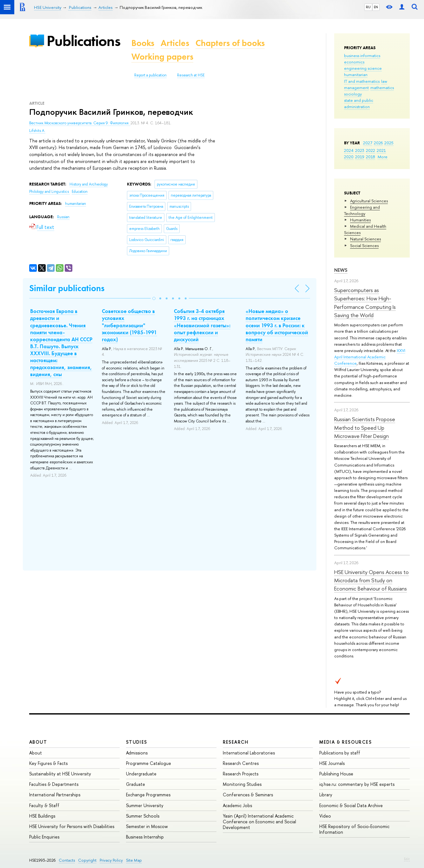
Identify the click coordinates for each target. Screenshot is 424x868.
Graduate (136, 784)
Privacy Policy (111, 860)
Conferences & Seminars (248, 795)
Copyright (87, 860)
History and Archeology (89, 184)
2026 (378, 143)
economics (354, 62)
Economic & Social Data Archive (351, 805)
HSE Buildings (42, 816)
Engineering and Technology (362, 210)
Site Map (134, 860)
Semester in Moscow (147, 826)
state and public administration (359, 103)
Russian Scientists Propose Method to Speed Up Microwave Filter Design (365, 427)
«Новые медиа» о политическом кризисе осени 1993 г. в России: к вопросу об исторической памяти (277, 325)
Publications (83, 41)
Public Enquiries (44, 837)
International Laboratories (249, 753)
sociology (353, 94)
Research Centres (241, 763)
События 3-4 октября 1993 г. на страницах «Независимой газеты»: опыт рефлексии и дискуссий (202, 325)
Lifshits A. (37, 131)
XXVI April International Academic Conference (370, 357)
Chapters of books (230, 43)
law (384, 81)
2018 (371, 157)
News (341, 270)
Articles (175, 43)
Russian (63, 217)
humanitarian (356, 75)
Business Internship (145, 837)
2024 (349, 150)
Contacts (67, 860)
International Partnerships (55, 795)
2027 (368, 143)
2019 (360, 157)
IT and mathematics (362, 81)
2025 (389, 143)
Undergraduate (141, 774)
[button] (154, 298)
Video (325, 816)
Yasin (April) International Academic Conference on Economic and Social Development (259, 822)
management (356, 88)
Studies (137, 742)
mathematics (382, 88)
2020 (349, 157)
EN (376, 7)
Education (80, 192)
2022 (371, 150)
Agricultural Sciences (369, 201)
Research (236, 742)
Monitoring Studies (242, 784)
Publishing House (336, 774)
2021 (381, 150)
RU (368, 7)
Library (326, 795)
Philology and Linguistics (50, 192)
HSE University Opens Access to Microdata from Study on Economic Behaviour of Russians (371, 580)
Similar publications (67, 288)
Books (143, 43)
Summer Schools (143, 816)
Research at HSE (191, 75)
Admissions (137, 753)
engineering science (363, 68)
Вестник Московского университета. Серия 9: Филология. (80, 123)
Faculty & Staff (44, 805)
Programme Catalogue (149, 763)
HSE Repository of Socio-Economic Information (354, 829)
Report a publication (150, 75)
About (38, 742)
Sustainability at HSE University (60, 774)
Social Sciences (364, 245)
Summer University (145, 805)
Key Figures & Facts (48, 763)
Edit (407, 859)
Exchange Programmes (148, 795)
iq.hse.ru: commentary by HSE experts (357, 784)
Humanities (360, 220)
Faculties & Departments (54, 784)
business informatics (362, 55)
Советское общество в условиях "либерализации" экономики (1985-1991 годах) (129, 325)
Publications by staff (340, 753)
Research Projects (241, 774)
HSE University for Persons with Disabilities (72, 826)
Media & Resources (345, 742)
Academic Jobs (237, 805)
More (383, 157)
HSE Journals (332, 763)
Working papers (162, 57)
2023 (360, 150)
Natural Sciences (365, 239)
